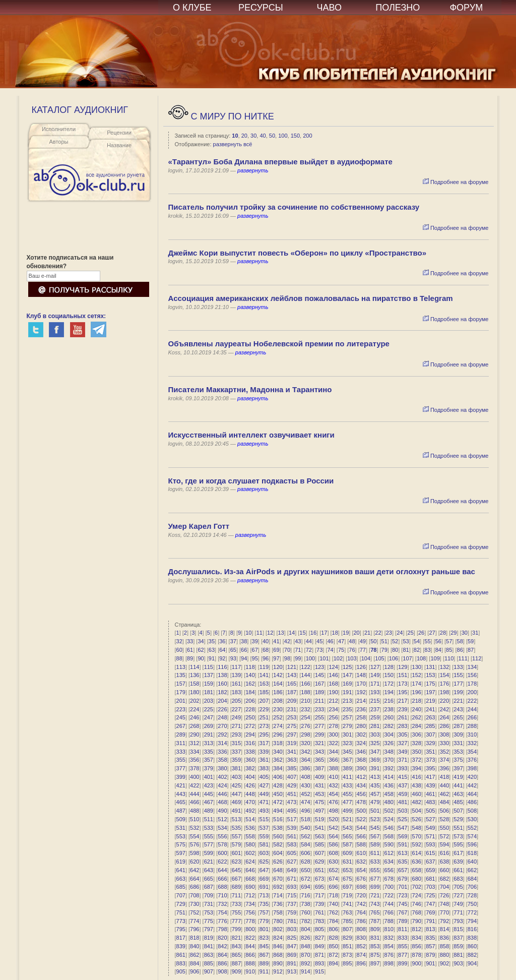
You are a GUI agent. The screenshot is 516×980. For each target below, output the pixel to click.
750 (472, 904)
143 (292, 675)
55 (427, 641)
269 (209, 726)
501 (375, 811)
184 (250, 692)
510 (195, 819)
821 (236, 938)
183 (236, 692)
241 (430, 709)
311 (181, 743)
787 (375, 921)
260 (389, 717)
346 (361, 752)
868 (278, 955)
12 (270, 633)
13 (281, 633)
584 (305, 844)
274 (278, 726)
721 (375, 895)
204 (222, 701)
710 (222, 895)
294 (250, 734)
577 (209, 844)
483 (430, 802)
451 (292, 794)
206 (250, 701)
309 (458, 734)
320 (305, 743)
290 (195, 734)
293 (236, 734)
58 (460, 641)
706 (472, 887)
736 (278, 904)
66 (244, 650)
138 (222, 675)
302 (361, 734)
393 (403, 768)
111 (463, 658)
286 (444, 726)
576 (195, 844)
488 (195, 811)
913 (292, 971)
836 (444, 938)
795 (181, 929)
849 (319, 946)
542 (333, 828)
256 (333, 717)
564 (333, 836)
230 (278, 709)
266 (472, 717)
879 (430, 955)
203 (209, 701)
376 (472, 760)
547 (403, 828)
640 (472, 862)
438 (417, 785)
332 (472, 743)
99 (298, 658)
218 (417, 701)
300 (333, 734)
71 (298, 650)
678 (389, 879)
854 (389, 946)
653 (347, 870)
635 (403, 862)
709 (209, 895)
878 (417, 955)
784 (333, 921)
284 (417, 726)
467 (209, 802)
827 (319, 938)
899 (403, 963)
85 (449, 650)
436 (389, 785)
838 (472, 938)
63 (212, 650)
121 (292, 667)
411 (347, 777)
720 (361, 895)
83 (427, 650)
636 (417, 862)
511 (209, 819)
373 (430, 760)
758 (278, 912)
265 (458, 717)
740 (333, 904)
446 (222, 794)
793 (458, 921)
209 (292, 701)
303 (375, 734)
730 (195, 904)
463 (458, 794)
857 (430, 946)
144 (305, 675)
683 (458, 879)
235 (347, 709)
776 (222, 921)
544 (361, 828)
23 (389, 633)
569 (403, 836)
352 (444, 752)
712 (250, 895)
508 (472, 811)
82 (417, 650)
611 (375, 853)
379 (209, 768)
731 (209, 904)
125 (347, 667)
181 (209, 692)
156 (472, 675)
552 (472, 828)
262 (417, 717)
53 (406, 641)
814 (444, 929)
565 (347, 836)
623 (236, 862)
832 (389, 938)
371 (403, 760)
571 (430, 836)
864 (222, 955)
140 (250, 675)
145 (319, 675)
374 (444, 760)
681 (430, 879)
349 (403, 752)
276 (305, 726)
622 (222, 862)
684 (472, 879)
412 (361, 777)
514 (250, 819)
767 (403, 912)
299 (319, 734)
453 (319, 794)
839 (181, 946)
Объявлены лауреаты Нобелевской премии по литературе (279, 344)
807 (347, 929)
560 (278, 836)
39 (255, 641)
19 (346, 633)
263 (430, 717)
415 (403, 777)
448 (250, 794)
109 (435, 658)
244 (472, 709)
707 (181, 895)
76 (352, 650)
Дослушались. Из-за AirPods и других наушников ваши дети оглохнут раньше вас (322, 571)
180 (195, 692)
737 (292, 904)
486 (472, 802)
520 (333, 819)
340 (278, 752)
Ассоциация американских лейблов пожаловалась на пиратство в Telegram (311, 298)
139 (236, 675)
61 (190, 650)
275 (292, 726)
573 (458, 836)
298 (305, 734)
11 (260, 633)
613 (403, 853)
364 (305, 760)
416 (417, 777)
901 (430, 963)
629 (319, 862)
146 (333, 675)
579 (236, 844)
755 (236, 912)
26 (421, 633)
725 (430, 895)
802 (278, 929)
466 (195, 802)
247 (209, 717)
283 (403, 726)
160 (222, 684)
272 (250, 726)
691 (264, 887)
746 (417, 904)
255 (319, 717)
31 (475, 633)
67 (255, 650)
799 (236, 929)
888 (250, 963)
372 (417, 760)
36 (222, 641)
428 (278, 785)
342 (305, 752)
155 (458, 675)
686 (195, 887)
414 (389, 777)
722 (389, 895)
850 (333, 946)
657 (403, 870)
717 (319, 895)
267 (181, 726)
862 (195, 955)
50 (272, 136)
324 (361, 743)
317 (264, 743)
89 (190, 658)
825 (292, 938)
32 (179, 641)
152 (417, 675)
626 (278, 862)
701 (403, 887)
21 (367, 633)
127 (375, 667)
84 (438, 650)
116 (222, 667)
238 (389, 709)
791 (430, 921)
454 (333, 794)
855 (403, 946)
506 (444, 811)
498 (333, 811)
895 (347, 963)
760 (305, 912)
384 (278, 768)
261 (403, 717)
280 (361, 726)
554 (195, 836)
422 (195, 785)
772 (472, 912)
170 (361, 684)
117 (236, 667)
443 (181, 794)
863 (209, 955)
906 (195, 971)
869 (292, 955)
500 (361, 811)
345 (347, 752)
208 (278, 701)
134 (472, 667)
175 (430, 684)
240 (417, 709)
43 (298, 641)
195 (403, 692)
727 (458, 895)
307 (430, 734)
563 (319, 836)
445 (209, 794)
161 (236, 684)
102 (338, 658)
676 (361, 879)
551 (458, 828)
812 (417, 929)
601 (236, 853)
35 (212, 641)
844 (250, 946)
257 (347, 717)
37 (233, 641)
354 (472, 752)
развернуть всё (233, 144)
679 (403, 879)
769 (430, 912)
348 (389, 752)
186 (278, 692)
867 (264, 955)
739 (319, 904)
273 (264, 726)
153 (430, 675)
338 (250, 752)
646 (250, 870)
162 (250, 684)
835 (430, 938)
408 (305, 777)
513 (236, 819)
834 (417, 938)
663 (181, 879)
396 (444, 768)
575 (181, 844)
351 (430, 752)
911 (264, 971)
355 (181, 760)
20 (244, 136)
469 (236, 802)
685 (181, 887)
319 (292, 743)
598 (195, 853)
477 (347, 802)
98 (287, 658)
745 (403, 904)
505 (430, 811)
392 (389, 768)
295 (264, 734)
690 (250, 887)
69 (276, 650)
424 (222, 785)
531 (181, 828)
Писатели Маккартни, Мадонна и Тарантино (250, 389)
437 (403, 785)
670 (278, 879)
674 (333, 879)
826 (305, 938)
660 (444, 870)
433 (347, 785)
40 (263, 136)
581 (264, 844)
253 (292, 717)
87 (471, 650)
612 (389, 853)
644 (222, 870)
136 (195, 675)
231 (292, 709)
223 (181, 709)
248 (222, 717)
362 (278, 760)
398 (472, 768)
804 (305, 929)
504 (417, 811)
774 (195, 921)
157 (181, 684)
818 (195, 938)
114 (195, 667)
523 (375, 819)
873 (347, 955)
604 (278, 853)
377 (181, 768)
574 (472, 836)
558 (250, 836)
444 (195, 794)
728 (472, 895)
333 (181, 752)
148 (361, 675)
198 (444, 692)
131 (430, 667)
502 (389, 811)
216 (389, 701)
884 (195, 963)
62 (201, 650)
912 (278, 971)
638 (444, 862)
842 (222, 946)
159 (209, 684)
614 (417, 853)
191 (347, 692)
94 (244, 658)
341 (292, 752)
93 (233, 658)
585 (319, 844)
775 (209, 921)
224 (195, 709)
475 (319, 802)
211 (319, 701)
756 (250, 912)
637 (430, 862)
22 (378, 633)
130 (417, 667)
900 (417, 963)
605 (292, 853)
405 (264, 777)
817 (181, 938)
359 (236, 760)
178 (472, 684)
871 (319, 955)
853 (375, 946)
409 (319, 777)
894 (333, 963)
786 (361, 921)
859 (458, 946)
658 (417, 870)
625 (264, 862)
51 (384, 641)
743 (375, 904)
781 (292, 921)
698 (361, 887)
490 (222, 811)
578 (222, 844)
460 (417, 794)
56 (438, 641)
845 (264, 946)
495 (292, 811)
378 (195, 768)
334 (195, 752)
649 (292, 870)
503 (403, 811)
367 (347, 760)
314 (222, 743)
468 (222, 802)
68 (266, 650)
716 (305, 895)
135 (181, 675)
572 (444, 836)
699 (375, 887)
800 (250, 929)
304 (389, 734)
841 (209, 946)
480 (389, 802)
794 (472, 921)
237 (375, 709)
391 (375, 768)
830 (361, 938)
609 (347, 853)
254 (305, 717)
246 (195, 717)
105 (379, 658)
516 (278, 819)
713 (264, 895)
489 (209, 811)
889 (264, 963)
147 (347, 675)
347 (375, 752)
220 (444, 701)
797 (209, 929)
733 (236, 904)
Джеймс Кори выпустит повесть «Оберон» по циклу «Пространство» (298, 253)
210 (305, 701)
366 (333, 760)
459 (403, 794)
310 (472, 734)
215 (375, 701)
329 (430, 743)
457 (375, 794)
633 (375, 862)
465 (181, 802)
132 (444, 667)
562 (305, 836)
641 (181, 870)
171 (375, 684)
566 (361, 836)
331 (458, 743)
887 (236, 963)
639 (458, 862)
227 (236, 709)
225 (209, 709)
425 (236, 785)
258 (361, 717)
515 (264, 819)
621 (209, 862)
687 (209, 887)
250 (250, 717)
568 (389, 836)
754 (222, 912)
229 (264, 709)
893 (319, 963)
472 (278, 802)
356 (195, 760)
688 (222, 887)
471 (264, 802)
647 (264, 870)
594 (444, 844)
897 (375, 963)
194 (389, 692)
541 (319, 828)
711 (236, 895)
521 (347, 819)
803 (292, 929)
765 (375, 912)
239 (403, 709)
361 (264, 760)
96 (266, 658)
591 (403, 844)
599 (209, 853)
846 (278, 946)
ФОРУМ (466, 8)
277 (319, 726)
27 (432, 633)
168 (333, 684)
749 (458, 904)
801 (264, 929)
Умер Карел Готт (199, 526)
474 (305, 802)
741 (347, 904)
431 (319, 785)
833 (403, 938)
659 (430, 870)
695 (319, 887)
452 (305, 794)
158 (195, 684)
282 (389, 726)
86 (460, 650)
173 (403, 684)
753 (209, 912)
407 (292, 777)
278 (333, 726)
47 (341, 641)
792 (444, 921)
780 (278, 921)
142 (278, 675)
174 (417, 684)
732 (222, 904)
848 (305, 946)
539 (292, 828)
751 (181, 912)
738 (305, 904)
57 (449, 641)
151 (403, 675)
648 (278, 870)
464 (472, 794)
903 (458, 963)
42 (287, 641)
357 (209, 760)
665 (209, 879)
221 (458, 701)
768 (417, 912)
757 (264, 912)
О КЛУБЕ (192, 8)
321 (319, 743)
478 (361, 802)
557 (236, 836)
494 (278, 811)
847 (292, 946)
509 (181, 819)
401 (209, 777)
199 (458, 692)
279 (347, 726)
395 (430, 768)
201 (181, 701)
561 (292, 836)
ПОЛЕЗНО (398, 8)
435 (375, 785)
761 (319, 912)
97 (276, 658)
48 (352, 641)
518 (305, 819)
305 (403, 734)
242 (444, 709)
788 (389, 921)
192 (361, 692)
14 (292, 633)
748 (444, 904)
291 (209, 734)
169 (347, 684)
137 (209, 675)
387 (319, 768)
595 (458, 844)
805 (319, 929)
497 (319, 811)
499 (347, 811)
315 (236, 743)
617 (458, 853)
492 (250, 811)
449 (264, 794)
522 (361, 819)
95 (255, 658)
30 (253, 136)
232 (305, 709)
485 (458, 802)
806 (333, 929)
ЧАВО (329, 8)
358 (222, 760)
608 (333, 853)
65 (233, 650)
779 (264, 921)
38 (244, 641)
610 (361, 853)
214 (361, 701)
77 (363, 650)
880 (444, 955)
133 (458, 667)
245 (181, 717)
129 (403, 667)
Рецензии (119, 133)
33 (190, 641)
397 (458, 768)
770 (444, 912)
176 (444, 684)
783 (319, 921)
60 (179, 650)
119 (264, 667)
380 (222, 768)
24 (400, 633)
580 (250, 844)
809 (375, 929)
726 (444, 895)
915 (319, 971)
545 (375, 828)
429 (292, 785)
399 (181, 777)
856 (417, 946)
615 (430, 853)
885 (209, 963)
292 (222, 734)
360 (250, 760)
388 (333, 768)
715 (292, 895)
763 (347, 912)
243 (458, 709)
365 (319, 760)
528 (444, 819)
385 (292, 768)
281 (375, 726)
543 (347, 828)
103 (352, 658)
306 (417, 734)
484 (444, 802)
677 (375, 879)
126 (361, 667)
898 (389, 963)
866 (250, 955)
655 (375, 870)
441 (458, 785)
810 (389, 929)
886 (222, 963)
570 (417, 836)
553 (181, 836)
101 (324, 658)
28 (443, 633)
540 (305, 828)
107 (407, 658)
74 (330, 650)
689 (236, 887)
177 (458, 684)
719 (347, 895)
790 (417, 921)
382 (250, 768)
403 (236, 777)
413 (375, 777)
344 (333, 752)
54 (417, 641)
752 (195, 912)
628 (305, 862)
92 (222, 658)
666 (222, 879)
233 (319, 709)
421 (181, 785)
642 (195, 870)
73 (319, 650)
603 (264, 853)
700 (389, 887)
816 (472, 929)
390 (361, 768)
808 (361, 929)
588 (361, 844)
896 (361, 963)
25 (411, 633)
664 (195, 879)
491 (236, 811)
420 (472, 777)
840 (195, 946)
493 (264, 811)
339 (264, 752)
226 (222, 709)
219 (430, 701)
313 (209, 743)
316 (250, 743)
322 (333, 743)
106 (394, 658)
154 (444, 675)
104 (366, 658)
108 (421, 658)
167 (319, 684)
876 (389, 955)
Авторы (59, 142)
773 (181, 921)
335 (209, 752)
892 (305, 963)
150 (295, 136)
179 (181, 692)
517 (292, 819)
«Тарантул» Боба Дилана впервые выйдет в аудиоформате (280, 162)
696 (333, 887)
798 (222, 929)
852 (361, 946)
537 (264, 828)
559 (264, 836)
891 (292, 963)
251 (264, 717)
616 (444, 853)
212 (333, 701)
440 (444, 785)
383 (264, 768)
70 (287, 650)
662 (472, 870)
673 (319, 879)
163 (264, 684)
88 (179, 658)
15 (302, 633)
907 (209, 971)
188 (305, 692)
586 (333, 844)
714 (278, 895)
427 (264, 785)
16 (313, 633)
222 (472, 701)
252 (278, 717)
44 (309, 641)
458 (389, 794)
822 (250, 938)
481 (403, 802)
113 (181, 667)
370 (389, 760)
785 (347, 921)
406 (278, 777)
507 (458, 811)
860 (472, 946)
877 (403, 955)
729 (181, 904)
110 (449, 658)
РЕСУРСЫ (261, 8)
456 (361, 794)
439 (430, 785)
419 (458, 777)
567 (375, 836)
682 (444, 879)
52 (395, 641)
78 (373, 650)
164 (278, 684)
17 (324, 633)
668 (250, 879)
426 (250, 785)
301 (347, 734)
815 (458, 929)
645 (236, 870)
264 (444, 717)
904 (472, 963)
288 (472, 726)
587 (347, 844)
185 (264, 692)
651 (319, 870)
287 (458, 726)
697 (347, 887)
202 (195, 701)
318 (278, 743)
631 (347, 862)
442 (472, 785)
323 (347, 743)
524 (389, 819)
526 (417, 819)
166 (305, 684)
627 (292, 862)
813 (430, 929)
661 (458, 870)
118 (250, 667)
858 (444, 946)
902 (444, 963)
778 (250, 921)
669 (264, 879)
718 (333, 895)
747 (430, 904)
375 (458, 760)
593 (430, 844)
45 (319, 641)
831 (375, 938)
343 (319, 752)
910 (250, 971)
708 (195, 895)
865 (236, 955)
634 (389, 862)
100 (283, 136)
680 (417, 879)
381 (236, 768)
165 (292, 684)
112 (477, 658)
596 (472, 844)
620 (195, 862)
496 (305, 811)
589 (375, 844)
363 (292, 760)
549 (430, 828)
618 (472, 853)
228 (250, 709)
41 (276, 641)
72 (309, 650)
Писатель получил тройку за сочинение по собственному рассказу (294, 207)
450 (278, 794)
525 (403, 819)
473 (292, 802)
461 (430, 794)
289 (181, 734)
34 (201, 641)
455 (347, 794)
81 (406, 650)
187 (292, 692)
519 (319, 819)
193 (375, 692)
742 (361, 904)
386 (305, 768)
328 (417, 743)
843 (236, 946)
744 (389, 904)
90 (201, 658)
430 (305, 785)
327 (403, 743)
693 (292, 887)
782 (305, 921)
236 (361, 709)
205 (236, 701)
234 (333, 709)
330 (444, 743)
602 (250, 853)
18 (335, 633)
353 (458, 752)
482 (417, 802)
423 (209, 785)
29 (454, 633)
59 (471, 641)
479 (375, 802)
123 (319, 667)
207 (264, 701)
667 (236, 879)
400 (195, 777)
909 (236, 971)
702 (417, 887)
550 (444, 828)
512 (222, 819)
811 (403, 929)
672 (305, 879)
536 (250, 828)
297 (292, 734)
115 (209, 667)
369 (375, 760)
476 (333, 802)
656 (389, 870)
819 (209, 938)
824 (278, 938)
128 (389, 667)
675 (347, 879)
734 (250, 904)
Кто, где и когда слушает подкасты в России (251, 481)
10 (235, 136)
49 (363, 641)
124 (333, 667)
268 (195, 726)
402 (222, 777)
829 (347, 938)
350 (417, 752)
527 (430, 819)
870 (305, 955)
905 (181, 971)
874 (361, 955)
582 (278, 844)
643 (209, 870)
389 (347, 768)
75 (341, 650)
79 (384, 650)
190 (333, 692)
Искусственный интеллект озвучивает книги (251, 435)
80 (395, 650)
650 (305, 870)
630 (333, 862)
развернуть (253, 170)
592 (417, 844)
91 (212, 658)
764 (361, 912)
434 (361, 785)
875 (375, 955)
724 (417, 895)
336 (222, 752)
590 (389, 844)
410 (333, 777)
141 (264, 675)
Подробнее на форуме (456, 182)
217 (403, 701)
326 (389, 743)
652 (333, 870)
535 (236, 828)
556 (222, 836)
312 (195, 743)
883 (181, 963)
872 (333, 955)
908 (222, 971)
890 (278, 963)
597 (181, 853)
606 (305, 853)
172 (389, 684)
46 (330, 641)
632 (361, 862)
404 (250, 777)
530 (472, 819)
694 (305, 887)
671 (292, 879)
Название (119, 145)
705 (458, 887)
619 (181, 862)
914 (305, 971)
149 (375, 675)
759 (292, 912)
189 (319, 692)
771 (458, 912)
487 (181, 811)
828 (333, 938)
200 (307, 136)
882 (472, 955)
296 (278, 734)
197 (430, 692)
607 (319, 853)
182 (222, 692)
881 (458, 955)
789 (403, 921)
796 (195, 929)
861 (181, 955)
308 (444, 734)
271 (236, 726)
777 (236, 921)
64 (222, 650)
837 (458, 938)
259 (375, 717)
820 (222, 938)
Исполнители (59, 129)
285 (430, 726)
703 (430, 887)
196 (417, 692)
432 (333, 785)
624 (250, 862)
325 (375, 743)
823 (264, 938)
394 (417, 768)
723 (403, 895)
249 (236, 717)
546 (389, 828)
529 (458, 819)
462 (444, 794)
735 (264, 904)
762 (333, 912)
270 (222, 726)
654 (361, 870)
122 (305, 667)
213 (347, 701)
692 (278, 887)
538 (278, 828)
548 (417, 828)
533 (209, 828)
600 (222, 853)
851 (347, 946)
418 (444, 777)
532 (195, 828)
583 (292, 844)
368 (361, 760)
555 (209, 836)
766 (389, 912)
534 (222, 828)
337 (236, 752)
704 (444, 887)
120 (278, 667)
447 (236, 794)
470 (250, 802)
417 (430, 777)
